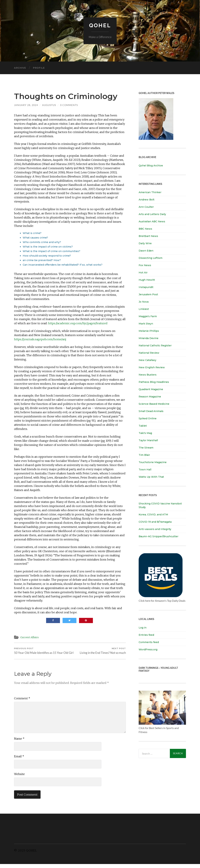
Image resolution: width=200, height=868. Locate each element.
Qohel (100, 25)
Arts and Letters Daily (152, 214)
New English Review (152, 367)
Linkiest (144, 309)
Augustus (49, 105)
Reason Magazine (150, 397)
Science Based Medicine (154, 404)
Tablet (143, 426)
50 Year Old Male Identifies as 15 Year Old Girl (41, 653)
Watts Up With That (151, 477)
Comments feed (149, 642)
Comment (22, 702)
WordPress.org (148, 649)
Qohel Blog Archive (151, 166)
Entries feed (146, 635)
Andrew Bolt (147, 200)
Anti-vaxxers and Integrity (155, 529)
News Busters (148, 375)
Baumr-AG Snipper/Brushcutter (158, 536)
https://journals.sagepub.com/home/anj (40, 339)
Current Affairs (30, 637)
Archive (20, 68)
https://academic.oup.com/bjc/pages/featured (78, 323)
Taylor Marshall (148, 440)
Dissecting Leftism (151, 258)
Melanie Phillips (149, 331)
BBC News (145, 229)
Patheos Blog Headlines (154, 382)
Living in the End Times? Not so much (103, 651)
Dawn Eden (146, 251)
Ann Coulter (146, 207)
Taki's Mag (145, 433)
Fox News (145, 265)
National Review (149, 353)
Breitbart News (148, 236)
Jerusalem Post (148, 294)
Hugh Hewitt (147, 280)
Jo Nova (144, 302)
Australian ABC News (152, 221)
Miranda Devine (149, 338)
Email (19, 760)
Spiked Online (148, 418)
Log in (143, 627)
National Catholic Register (155, 345)
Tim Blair (144, 455)
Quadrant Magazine (151, 389)
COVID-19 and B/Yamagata (155, 522)
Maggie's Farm (148, 316)
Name (19, 742)
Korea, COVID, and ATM (153, 515)
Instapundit (146, 287)
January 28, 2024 (26, 105)
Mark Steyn (146, 324)
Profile (39, 68)
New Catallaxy (147, 360)
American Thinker (150, 192)
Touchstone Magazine (153, 462)
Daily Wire (145, 243)
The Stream (146, 448)
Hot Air (143, 273)
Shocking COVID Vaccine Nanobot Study (160, 505)
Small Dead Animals (151, 411)
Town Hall (145, 470)
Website (19, 778)
